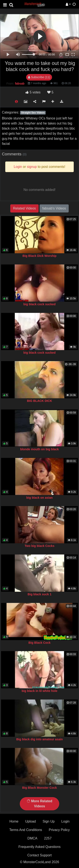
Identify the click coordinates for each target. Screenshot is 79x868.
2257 (48, 838)
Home (14, 821)
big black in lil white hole (40, 691)
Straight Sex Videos (33, 113)
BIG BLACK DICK (39, 401)
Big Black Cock (39, 643)
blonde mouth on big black (39, 449)
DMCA (32, 838)
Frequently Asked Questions (39, 847)
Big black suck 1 (39, 594)
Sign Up (49, 821)
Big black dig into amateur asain (39, 739)
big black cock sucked (39, 304)
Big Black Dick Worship (39, 256)
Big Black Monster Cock (39, 788)
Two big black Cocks (39, 546)
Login (65, 821)
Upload (30, 821)
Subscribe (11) (39, 77)
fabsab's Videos (54, 208)
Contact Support (40, 855)
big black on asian (39, 498)
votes (33, 92)
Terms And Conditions (26, 830)
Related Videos (24, 208)
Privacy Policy (59, 830)
